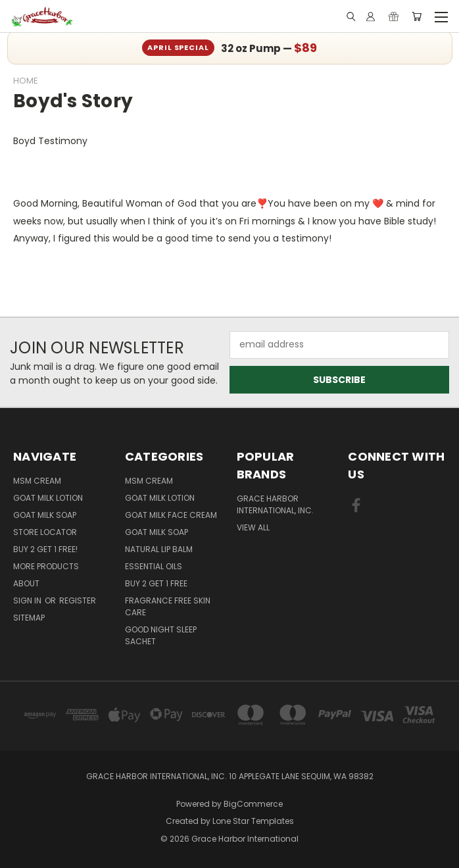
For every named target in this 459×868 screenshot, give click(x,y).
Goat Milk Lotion (48, 498)
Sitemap (29, 618)
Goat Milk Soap (45, 515)
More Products (46, 566)
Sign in (28, 600)
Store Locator (45, 532)
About (26, 583)
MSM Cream (37, 481)
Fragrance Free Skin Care (168, 606)
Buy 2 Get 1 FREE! (45, 549)
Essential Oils (154, 566)
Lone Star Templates (253, 821)
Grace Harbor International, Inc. (275, 504)
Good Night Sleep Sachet (161, 635)
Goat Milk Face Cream (171, 515)
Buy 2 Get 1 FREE (156, 583)
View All (253, 527)
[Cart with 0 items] (417, 16)
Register (78, 600)
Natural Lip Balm (159, 549)
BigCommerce (253, 804)
